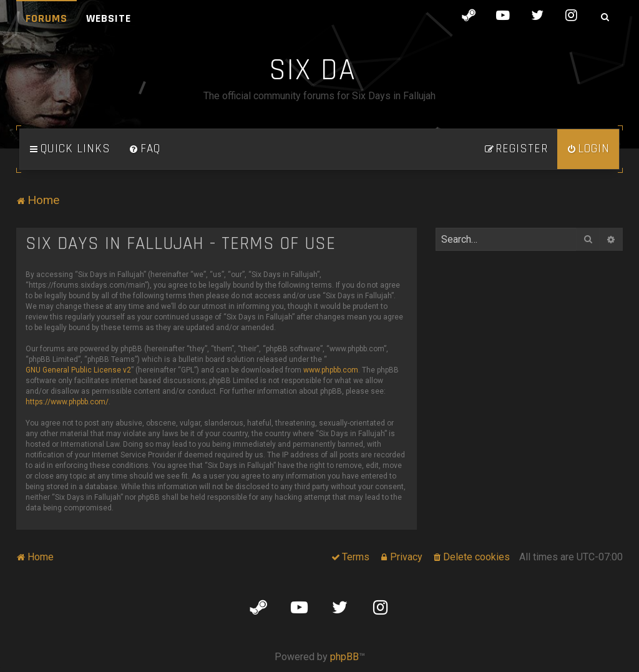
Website (109, 18)
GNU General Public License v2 (78, 370)
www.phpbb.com (331, 370)
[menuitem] (145, 149)
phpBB (344, 657)
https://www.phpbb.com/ (67, 402)
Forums (46, 18)
